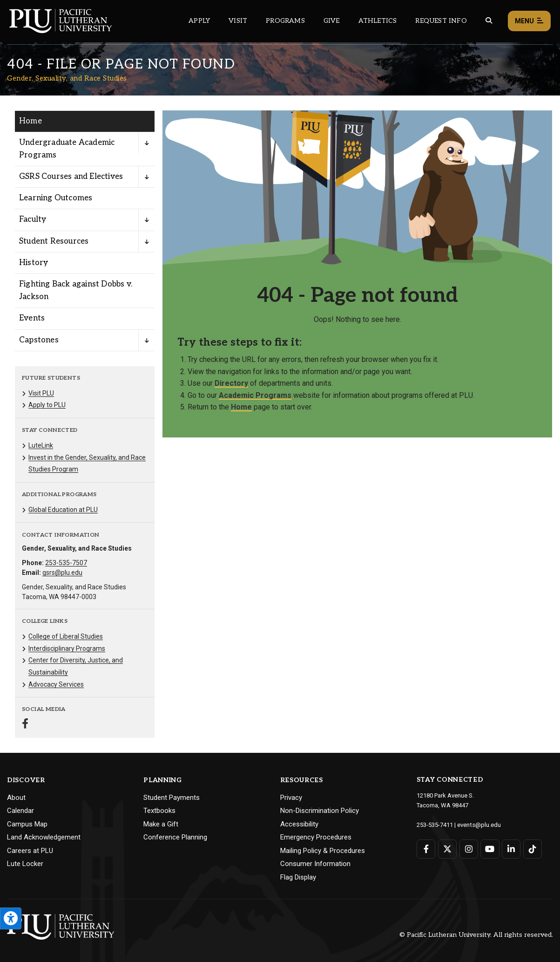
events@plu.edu (479, 824)
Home (241, 407)
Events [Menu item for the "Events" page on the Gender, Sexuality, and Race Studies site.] (32, 318)
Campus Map (27, 824)
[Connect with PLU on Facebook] (426, 849)
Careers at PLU (30, 851)
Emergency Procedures (316, 837)
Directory (231, 383)
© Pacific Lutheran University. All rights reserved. (476, 935)
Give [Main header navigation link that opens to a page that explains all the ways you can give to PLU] (332, 21)
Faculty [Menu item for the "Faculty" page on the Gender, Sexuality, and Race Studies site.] (33, 219)
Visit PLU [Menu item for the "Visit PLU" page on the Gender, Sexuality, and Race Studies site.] (41, 393)
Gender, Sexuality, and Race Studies (67, 78)
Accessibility (299, 824)
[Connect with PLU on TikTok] (532, 849)
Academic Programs (255, 395)
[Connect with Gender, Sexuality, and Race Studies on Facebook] (25, 725)
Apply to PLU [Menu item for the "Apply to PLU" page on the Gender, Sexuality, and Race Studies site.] (47, 405)
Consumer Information (315, 864)
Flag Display (298, 877)
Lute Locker (25, 864)
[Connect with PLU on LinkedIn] (511, 849)
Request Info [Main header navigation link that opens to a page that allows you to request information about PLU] (441, 21)
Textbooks (159, 811)
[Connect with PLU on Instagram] (469, 849)
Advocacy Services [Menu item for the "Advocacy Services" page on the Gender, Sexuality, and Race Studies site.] (56, 684)
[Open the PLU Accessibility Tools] (11, 918)
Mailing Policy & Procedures (323, 851)
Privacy (291, 798)
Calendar (20, 811)
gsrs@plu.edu (62, 573)
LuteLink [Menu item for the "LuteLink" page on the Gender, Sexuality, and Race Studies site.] (41, 445)
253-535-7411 (435, 824)
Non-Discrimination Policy (320, 811)
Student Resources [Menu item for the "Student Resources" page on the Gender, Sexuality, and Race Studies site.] (54, 241)
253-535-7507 (66, 563)
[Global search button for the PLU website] (489, 21)
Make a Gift (161, 824)
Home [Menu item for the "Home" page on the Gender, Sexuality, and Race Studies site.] (30, 121)
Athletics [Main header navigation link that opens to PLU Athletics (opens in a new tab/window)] (378, 21)
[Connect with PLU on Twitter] (447, 849)
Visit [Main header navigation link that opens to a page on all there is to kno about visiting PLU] (238, 21)
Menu (529, 21)
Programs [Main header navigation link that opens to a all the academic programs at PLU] (285, 21)
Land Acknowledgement (44, 837)
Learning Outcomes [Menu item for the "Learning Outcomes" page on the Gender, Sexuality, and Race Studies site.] (56, 198)
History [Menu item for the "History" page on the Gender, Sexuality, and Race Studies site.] (34, 263)
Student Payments (172, 798)
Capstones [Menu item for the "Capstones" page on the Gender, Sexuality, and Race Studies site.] (39, 340)
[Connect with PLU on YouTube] (489, 849)
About (16, 798)
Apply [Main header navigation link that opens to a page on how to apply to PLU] (199, 21)
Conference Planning (175, 837)
